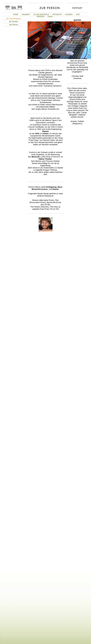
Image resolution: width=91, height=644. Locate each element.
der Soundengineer (14, 18)
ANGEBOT (26, 15)
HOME (16, 15)
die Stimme (14, 25)
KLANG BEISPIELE (41, 15)
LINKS (50, 17)
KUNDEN (69, 15)
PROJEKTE (57, 15)
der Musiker (14, 22)
